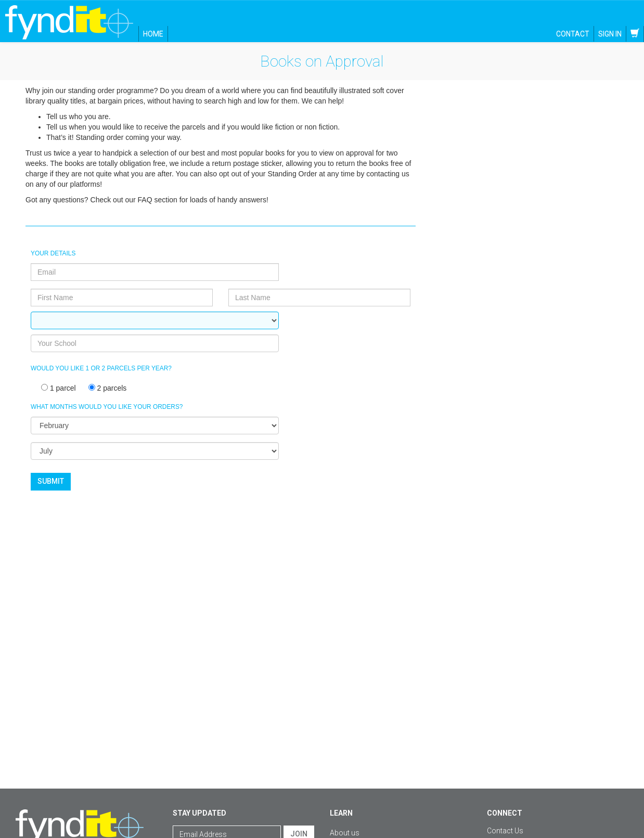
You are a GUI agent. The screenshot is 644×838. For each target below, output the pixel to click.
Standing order (354, 829)
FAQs (339, 798)
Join (299, 783)
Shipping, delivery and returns (377, 814)
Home (153, 34)
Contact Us (505, 780)
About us (345, 782)
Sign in (610, 34)
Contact (573, 34)
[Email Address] (227, 784)
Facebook (512, 805)
